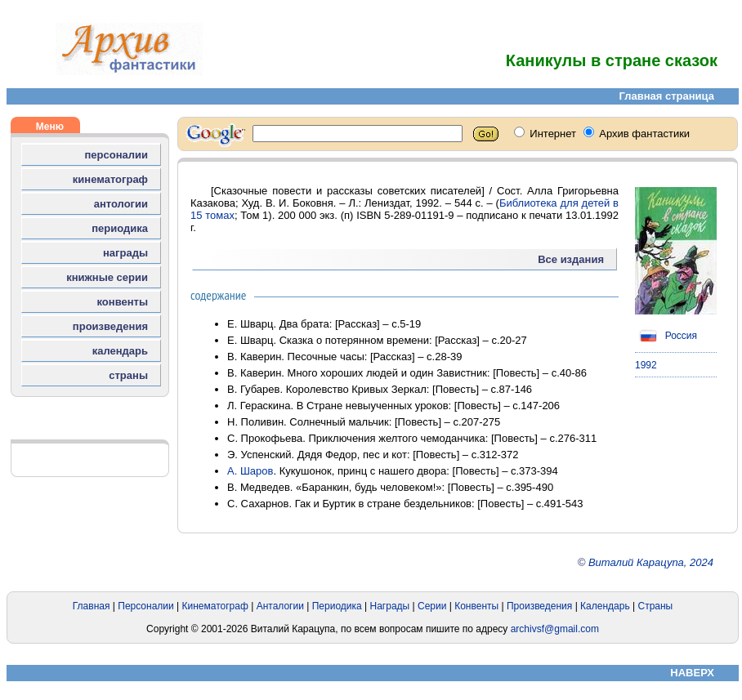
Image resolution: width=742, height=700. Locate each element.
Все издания (571, 259)
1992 (646, 365)
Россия (666, 336)
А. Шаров (250, 471)
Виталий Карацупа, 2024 (651, 562)
